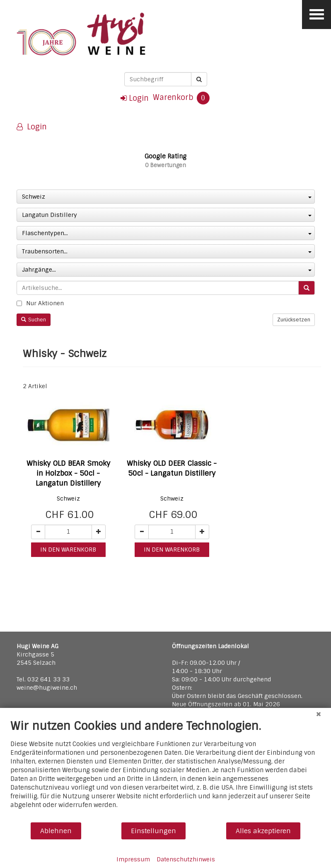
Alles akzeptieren (263, 831)
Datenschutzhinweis (186, 859)
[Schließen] (319, 714)
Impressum (133, 859)
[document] (165, 770)
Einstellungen (153, 831)
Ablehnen (56, 831)
